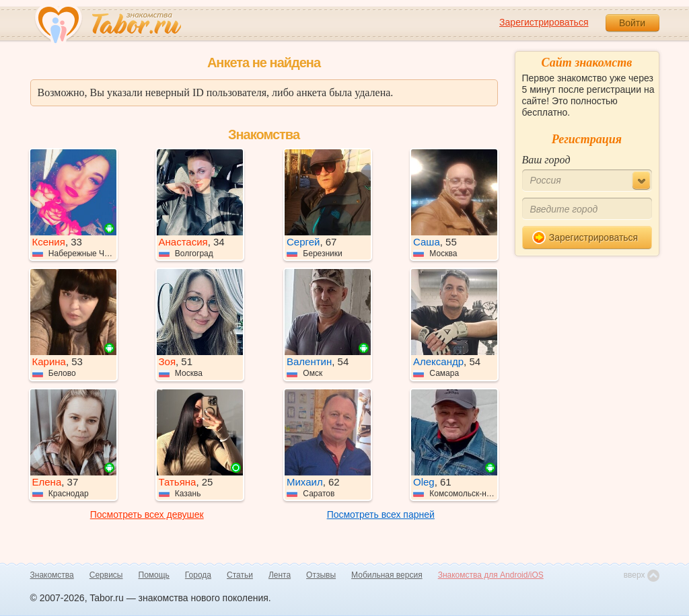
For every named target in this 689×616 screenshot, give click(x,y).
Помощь (154, 575)
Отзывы (321, 575)
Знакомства (52, 575)
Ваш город (546, 160)
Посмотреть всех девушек (147, 514)
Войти (632, 23)
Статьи (240, 575)
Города (198, 575)
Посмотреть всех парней (381, 514)
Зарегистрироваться (544, 22)
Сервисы (106, 575)
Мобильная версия (387, 575)
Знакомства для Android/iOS (491, 575)
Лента (280, 575)
